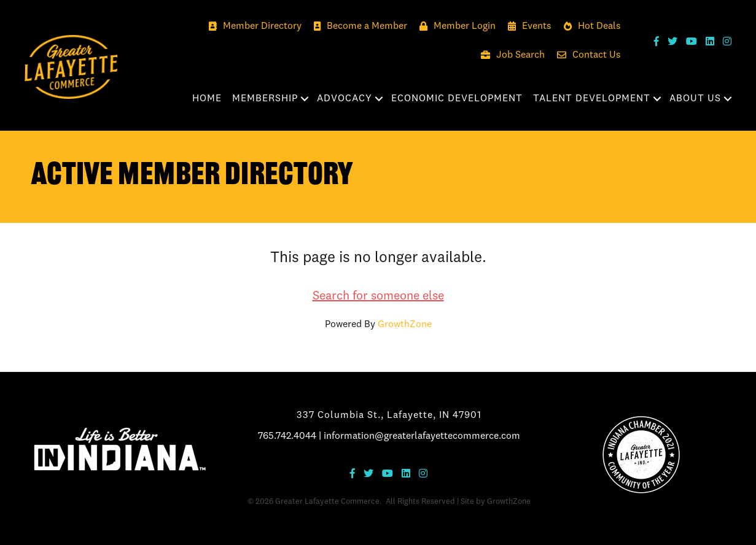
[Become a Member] (357, 27)
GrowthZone (405, 325)
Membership (265, 99)
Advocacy (345, 99)
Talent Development (592, 99)
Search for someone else (378, 296)
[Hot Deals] (589, 27)
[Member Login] (454, 27)
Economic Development (457, 99)
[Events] (527, 27)
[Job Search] (510, 56)
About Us (695, 99)
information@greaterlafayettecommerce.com (422, 436)
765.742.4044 (287, 436)
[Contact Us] (586, 56)
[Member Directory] (252, 27)
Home (207, 99)
